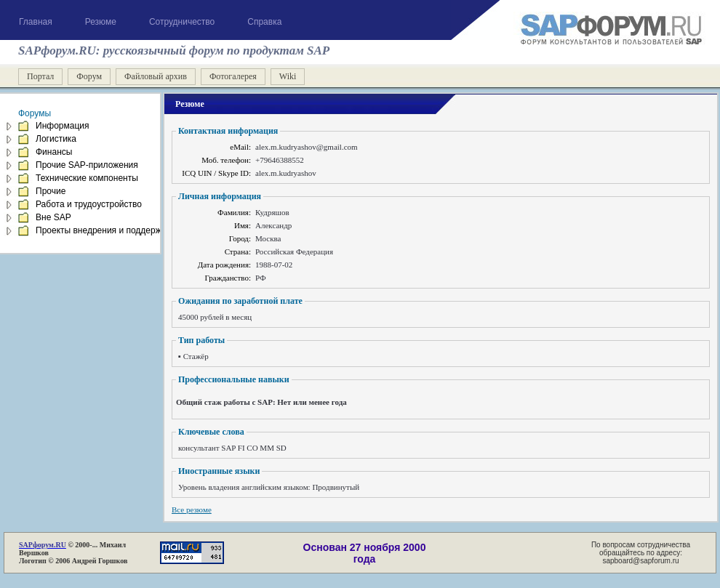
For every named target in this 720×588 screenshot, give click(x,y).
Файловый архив (156, 76)
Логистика (56, 139)
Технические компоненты (87, 178)
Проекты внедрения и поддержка (103, 230)
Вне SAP (53, 217)
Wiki (288, 76)
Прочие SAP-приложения (87, 165)
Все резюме (192, 510)
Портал (40, 76)
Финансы (54, 152)
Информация (62, 126)
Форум (89, 76)
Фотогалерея (233, 76)
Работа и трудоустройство (89, 204)
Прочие (51, 191)
